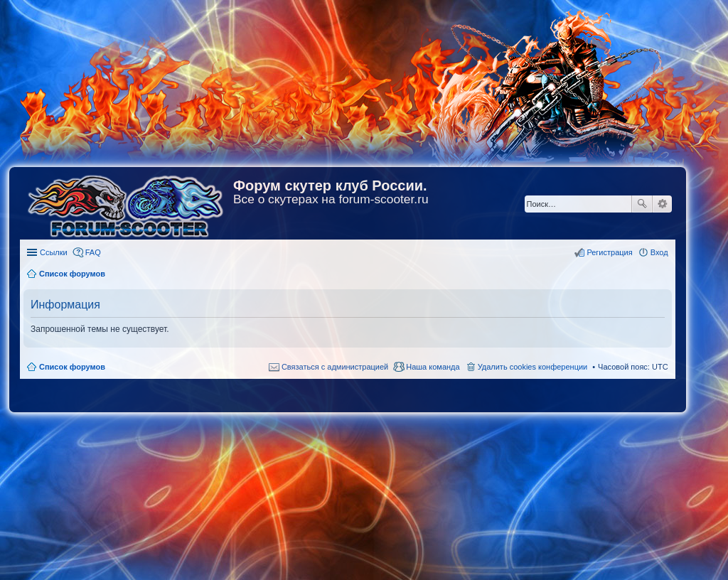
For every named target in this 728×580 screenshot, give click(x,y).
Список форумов (72, 367)
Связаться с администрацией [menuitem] (335, 367)
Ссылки (54, 252)
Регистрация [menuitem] (609, 252)
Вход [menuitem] (659, 252)
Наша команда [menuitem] (433, 367)
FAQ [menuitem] (93, 252)
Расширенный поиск (662, 204)
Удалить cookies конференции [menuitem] (533, 367)
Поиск (642, 204)
